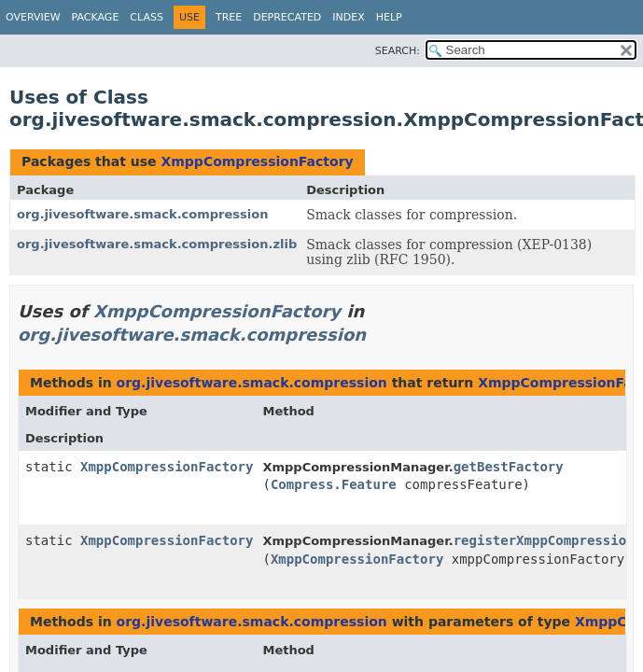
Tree (229, 17)
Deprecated (287, 17)
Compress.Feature (334, 484)
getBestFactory (509, 467)
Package (96, 17)
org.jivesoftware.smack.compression (142, 214)
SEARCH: (398, 51)
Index (348, 17)
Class (147, 17)
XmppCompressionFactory (257, 161)
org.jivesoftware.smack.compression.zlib (157, 244)
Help (389, 17)
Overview (33, 17)
